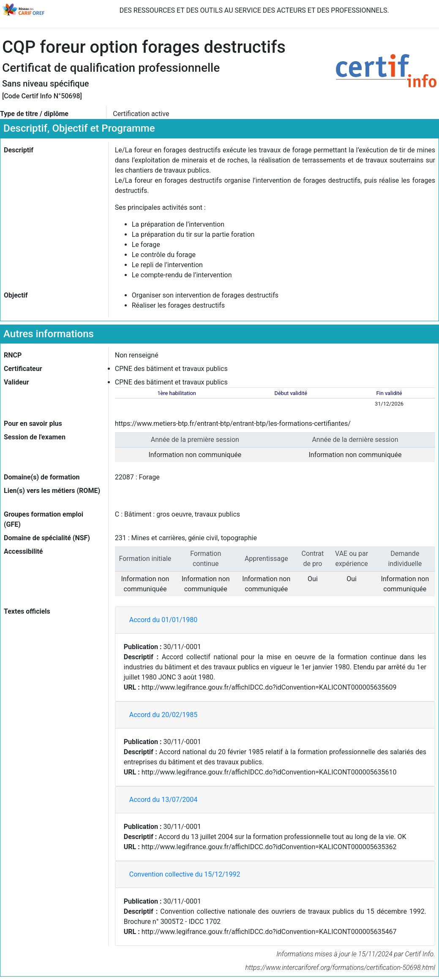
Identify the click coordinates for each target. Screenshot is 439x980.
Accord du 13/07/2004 (164, 800)
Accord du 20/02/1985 (164, 715)
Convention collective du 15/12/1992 (185, 874)
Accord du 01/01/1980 (164, 620)
